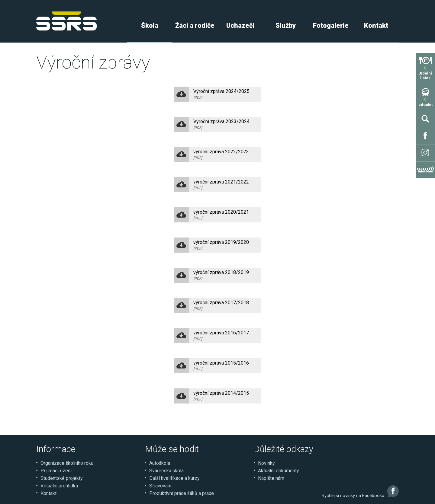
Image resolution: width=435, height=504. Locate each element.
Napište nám (271, 478)
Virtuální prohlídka (59, 486)
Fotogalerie (331, 26)
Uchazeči (240, 26)
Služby (286, 26)
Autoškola (160, 463)
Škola (150, 26)
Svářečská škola (166, 471)
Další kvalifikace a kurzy (174, 478)
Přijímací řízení (56, 471)
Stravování (160, 486)
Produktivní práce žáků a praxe (182, 493)
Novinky (266, 463)
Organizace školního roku (67, 463)
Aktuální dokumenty (279, 471)
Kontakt (376, 26)
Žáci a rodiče (195, 26)
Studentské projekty (62, 478)
